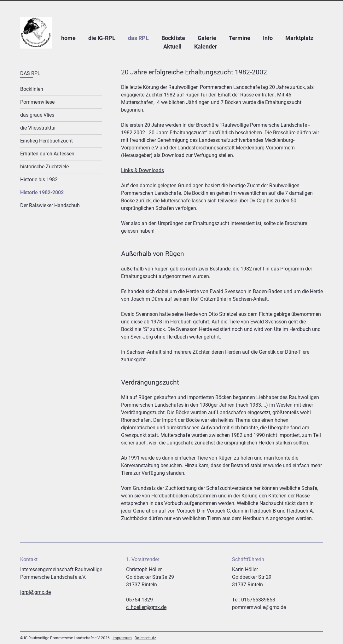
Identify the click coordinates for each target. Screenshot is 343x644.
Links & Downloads (142, 170)
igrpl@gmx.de (35, 592)
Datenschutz (145, 638)
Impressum (122, 638)
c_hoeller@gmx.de (146, 607)
